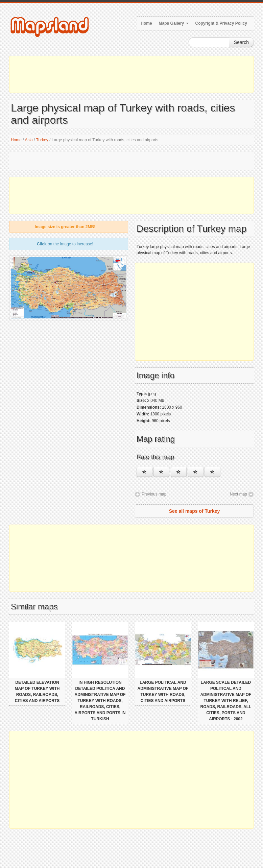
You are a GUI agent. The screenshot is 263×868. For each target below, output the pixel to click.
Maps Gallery (174, 23)
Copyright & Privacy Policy (221, 23)
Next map (238, 494)
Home (146, 23)
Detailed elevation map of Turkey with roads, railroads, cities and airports (37, 692)
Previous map (154, 494)
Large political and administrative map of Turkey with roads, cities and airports (163, 692)
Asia (29, 140)
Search (241, 42)
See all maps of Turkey (195, 511)
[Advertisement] (131, 74)
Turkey (42, 140)
